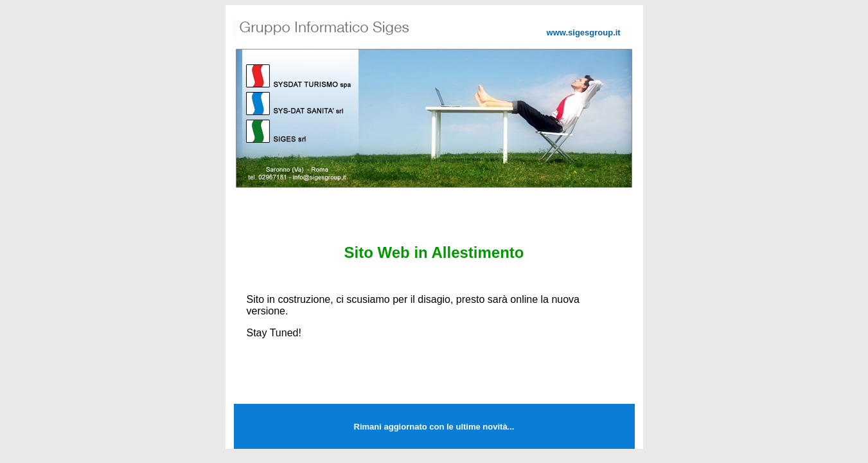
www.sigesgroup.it (584, 32)
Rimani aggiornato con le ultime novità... (434, 427)
